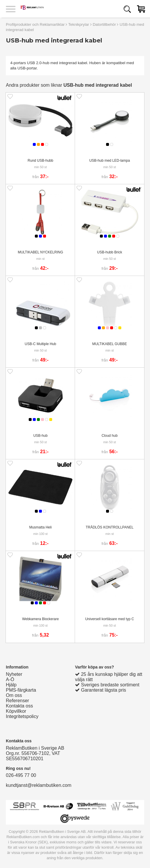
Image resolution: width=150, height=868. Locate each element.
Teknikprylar (79, 24)
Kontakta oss (19, 706)
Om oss (14, 695)
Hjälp (11, 685)
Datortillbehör (104, 24)
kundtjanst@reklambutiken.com (39, 785)
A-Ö (10, 679)
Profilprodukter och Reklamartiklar (35, 24)
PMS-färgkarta (21, 690)
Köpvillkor (16, 711)
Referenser (17, 701)
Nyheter (14, 674)
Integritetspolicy (22, 716)
